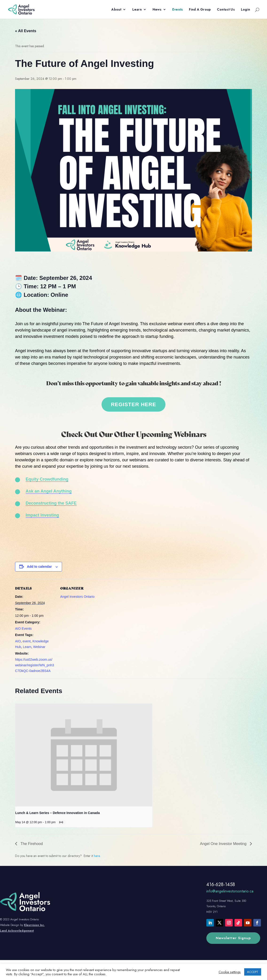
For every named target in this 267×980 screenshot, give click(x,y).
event (27, 641)
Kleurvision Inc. (34, 925)
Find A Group (200, 10)
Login (245, 10)
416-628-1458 (221, 885)
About (116, 10)
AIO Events (23, 629)
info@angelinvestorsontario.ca (230, 891)
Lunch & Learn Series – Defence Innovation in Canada (57, 813)
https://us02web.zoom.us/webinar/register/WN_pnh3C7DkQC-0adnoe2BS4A (35, 665)
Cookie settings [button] (230, 972)
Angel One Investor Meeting (224, 844)
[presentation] (84, 755)
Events (178, 10)
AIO (18, 641)
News (157, 10)
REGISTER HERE (134, 404)
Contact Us (226, 10)
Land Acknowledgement (17, 931)
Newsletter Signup (233, 938)
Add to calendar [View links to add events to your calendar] (39, 567)
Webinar (39, 647)
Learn (137, 10)
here (97, 856)
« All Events (26, 31)
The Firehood (31, 844)
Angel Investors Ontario (77, 597)
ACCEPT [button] (253, 972)
